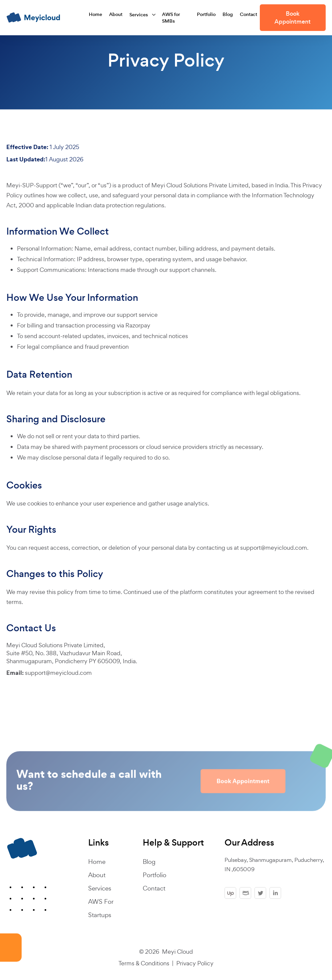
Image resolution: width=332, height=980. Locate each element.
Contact (249, 14)
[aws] (245, 893)
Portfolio (206, 14)
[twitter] (260, 893)
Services (139, 15)
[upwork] (230, 893)
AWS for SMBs (171, 18)
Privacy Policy (195, 963)
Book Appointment (293, 18)
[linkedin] (275, 893)
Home (95, 14)
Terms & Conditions (144, 963)
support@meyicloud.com (274, 548)
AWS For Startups (101, 908)
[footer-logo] (22, 848)
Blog (228, 14)
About (116, 14)
